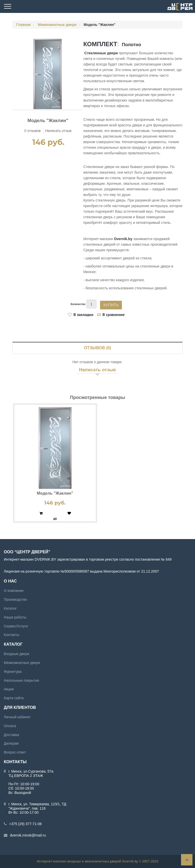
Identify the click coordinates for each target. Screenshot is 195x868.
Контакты (11, 635)
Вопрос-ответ (15, 752)
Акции (9, 689)
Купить (111, 305)
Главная (23, 25)
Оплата (10, 726)
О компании (14, 591)
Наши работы (15, 617)
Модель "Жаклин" (55, 493)
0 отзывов (33, 131)
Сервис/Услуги (16, 626)
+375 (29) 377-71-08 (25, 824)
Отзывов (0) (97, 348)
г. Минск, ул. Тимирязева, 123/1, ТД (37, 804)
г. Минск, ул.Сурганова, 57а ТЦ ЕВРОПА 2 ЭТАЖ (31, 773)
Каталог (10, 608)
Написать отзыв (58, 131)
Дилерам (11, 743)
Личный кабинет (17, 717)
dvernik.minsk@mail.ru (28, 835)
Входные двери (17, 654)
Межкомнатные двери (57, 25)
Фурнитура (13, 672)
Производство (15, 599)
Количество (78, 304)
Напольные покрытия (21, 680)
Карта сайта (14, 698)
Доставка (11, 735)
